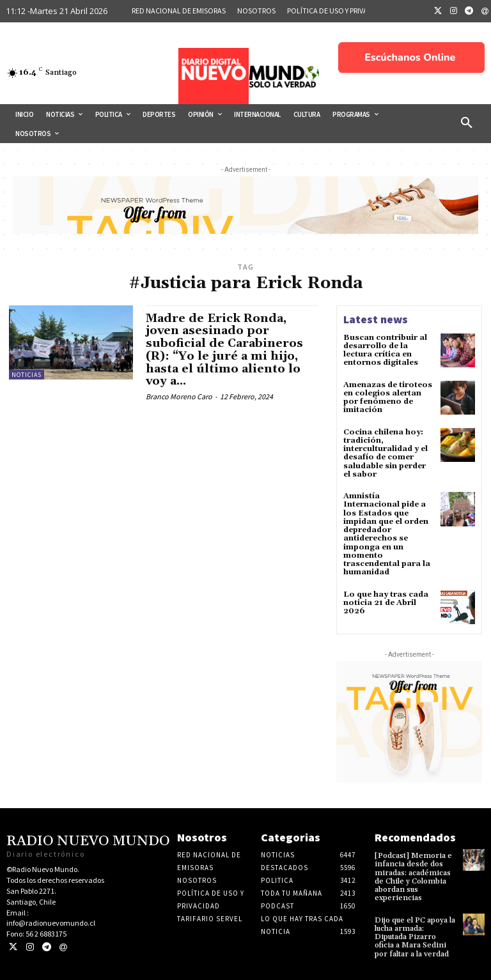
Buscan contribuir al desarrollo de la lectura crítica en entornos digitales (385, 350)
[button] (467, 123)
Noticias (27, 375)
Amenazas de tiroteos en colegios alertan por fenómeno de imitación (388, 397)
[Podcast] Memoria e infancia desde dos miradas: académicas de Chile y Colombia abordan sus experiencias (413, 876)
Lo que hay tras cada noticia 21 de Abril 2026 (386, 601)
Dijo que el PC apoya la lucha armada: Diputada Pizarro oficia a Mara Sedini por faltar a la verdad (415, 936)
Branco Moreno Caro (179, 396)
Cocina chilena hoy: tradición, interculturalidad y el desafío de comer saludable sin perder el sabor (386, 453)
